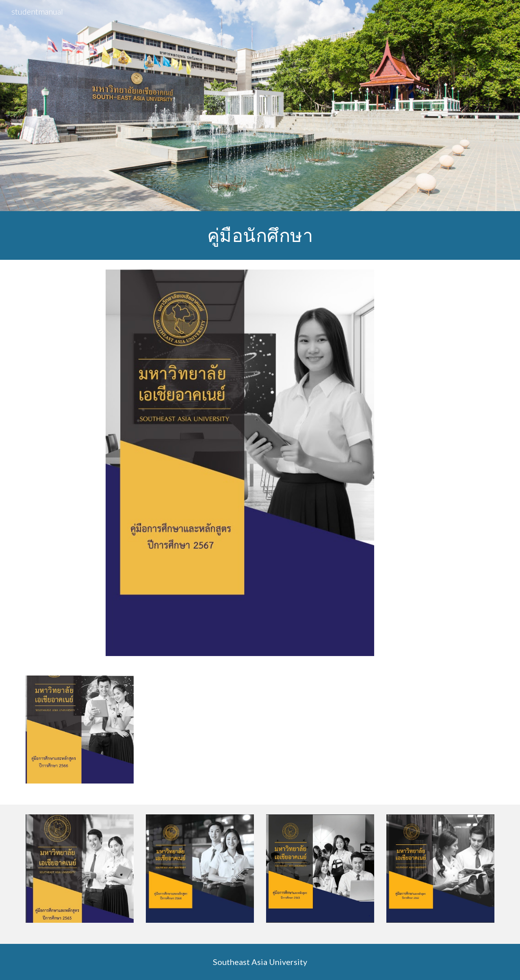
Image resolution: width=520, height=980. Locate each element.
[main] (260, 235)
